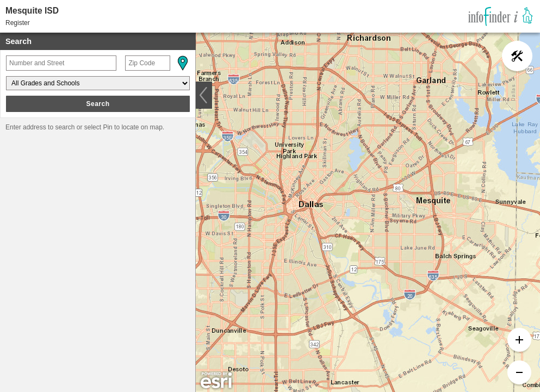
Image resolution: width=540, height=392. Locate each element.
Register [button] (18, 23)
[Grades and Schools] (98, 83)
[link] (501, 16)
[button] (182, 63)
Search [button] (98, 104)
